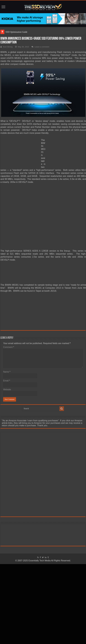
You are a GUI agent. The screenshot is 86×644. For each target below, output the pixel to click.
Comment (9, 347)
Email (7, 381)
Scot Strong (8, 47)
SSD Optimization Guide (16, 32)
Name (7, 372)
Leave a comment (42, 47)
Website (7, 389)
